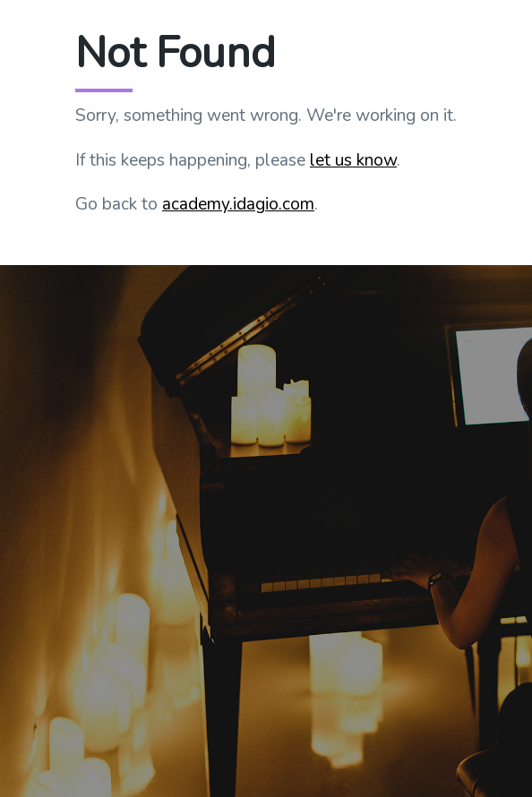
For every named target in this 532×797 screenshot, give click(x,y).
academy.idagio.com (238, 204)
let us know (353, 160)
